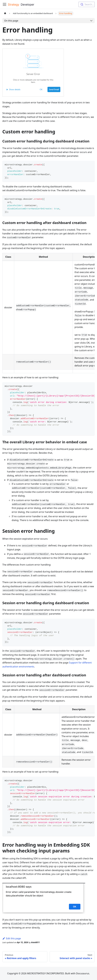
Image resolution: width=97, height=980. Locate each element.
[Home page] (5, 13)
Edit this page (12, 938)
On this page (11, 21)
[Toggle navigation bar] (5, 4)
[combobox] (87, 4)
